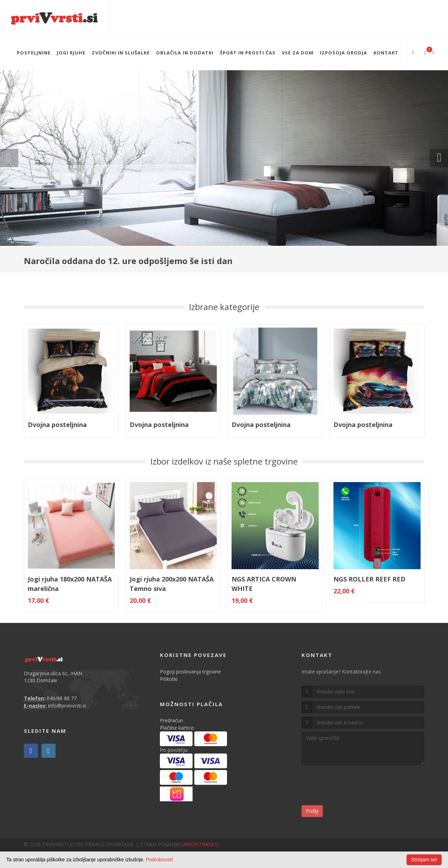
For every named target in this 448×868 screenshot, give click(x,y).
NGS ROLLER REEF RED (369, 579)
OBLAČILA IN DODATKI (185, 53)
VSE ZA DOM (298, 53)
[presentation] (355, 786)
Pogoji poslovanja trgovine (190, 672)
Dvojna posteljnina (57, 425)
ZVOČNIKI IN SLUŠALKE (121, 53)
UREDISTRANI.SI (200, 844)
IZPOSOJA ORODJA (343, 53)
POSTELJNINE (34, 53)
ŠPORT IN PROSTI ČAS (248, 53)
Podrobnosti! (160, 860)
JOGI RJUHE (71, 53)
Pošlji (312, 811)
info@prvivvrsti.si (67, 706)
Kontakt (386, 53)
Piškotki (169, 679)
